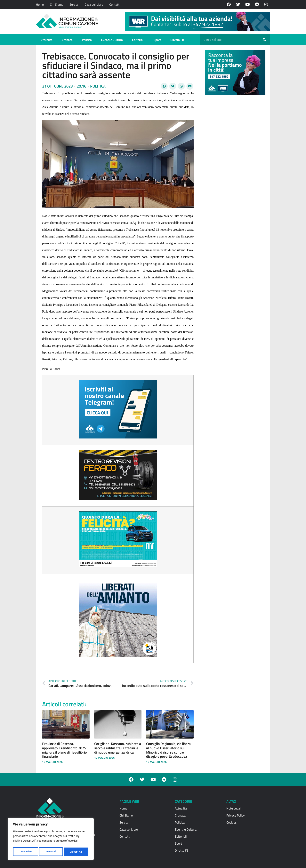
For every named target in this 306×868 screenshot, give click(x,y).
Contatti (115, 4)
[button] (164, 86)
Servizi (74, 4)
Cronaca (67, 40)
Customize (26, 852)
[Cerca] (264, 40)
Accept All (76, 852)
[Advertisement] (234, 158)
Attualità (47, 40)
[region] (51, 840)
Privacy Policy (236, 815)
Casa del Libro (94, 4)
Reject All (51, 852)
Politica (87, 40)
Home (40, 4)
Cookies (231, 822)
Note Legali (234, 808)
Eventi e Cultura (112, 40)
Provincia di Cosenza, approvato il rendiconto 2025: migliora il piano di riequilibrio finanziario (64, 750)
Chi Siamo (57, 4)
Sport (157, 40)
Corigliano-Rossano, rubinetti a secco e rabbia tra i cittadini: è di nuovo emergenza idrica (118, 748)
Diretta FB (177, 40)
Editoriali (138, 40)
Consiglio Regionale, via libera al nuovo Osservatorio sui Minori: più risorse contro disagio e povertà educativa (168, 750)
